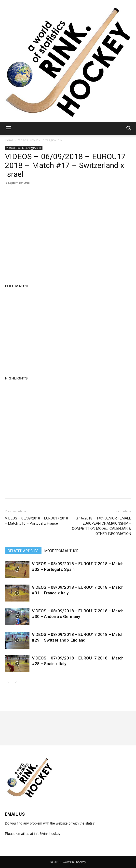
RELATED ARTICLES (23, 551)
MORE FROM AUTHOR (61, 551)
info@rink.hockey (47, 834)
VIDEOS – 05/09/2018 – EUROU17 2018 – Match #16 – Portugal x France (36, 521)
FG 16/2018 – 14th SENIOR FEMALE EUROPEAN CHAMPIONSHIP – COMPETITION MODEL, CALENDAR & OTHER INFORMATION (102, 526)
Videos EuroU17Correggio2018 (40, 140)
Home (9, 140)
